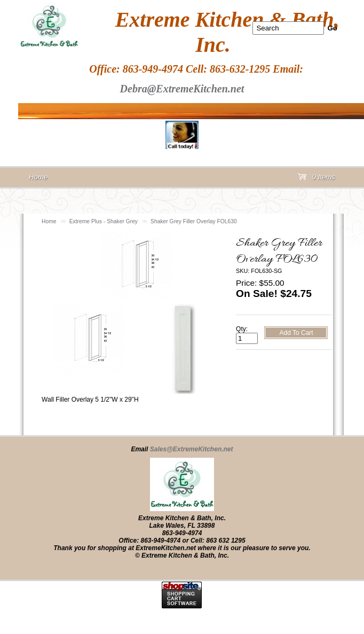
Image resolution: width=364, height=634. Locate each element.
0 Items (316, 179)
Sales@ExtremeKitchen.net (192, 449)
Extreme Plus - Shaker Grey (104, 221)
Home (49, 221)
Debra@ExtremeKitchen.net (182, 89)
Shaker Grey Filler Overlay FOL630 (194, 221)
